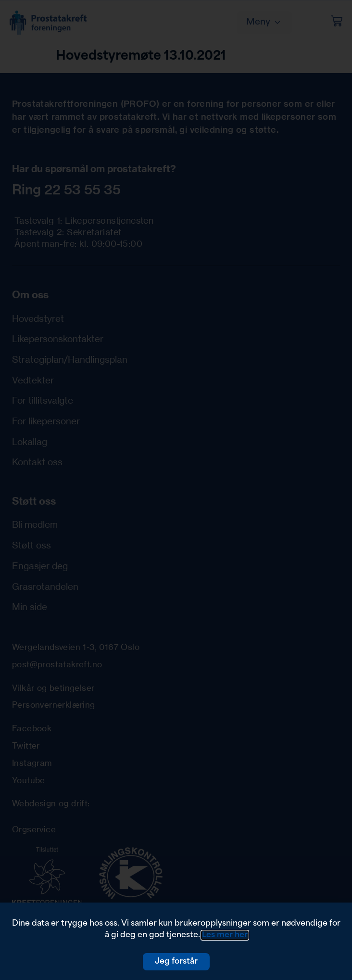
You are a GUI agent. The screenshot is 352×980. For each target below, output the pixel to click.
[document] (176, 490)
